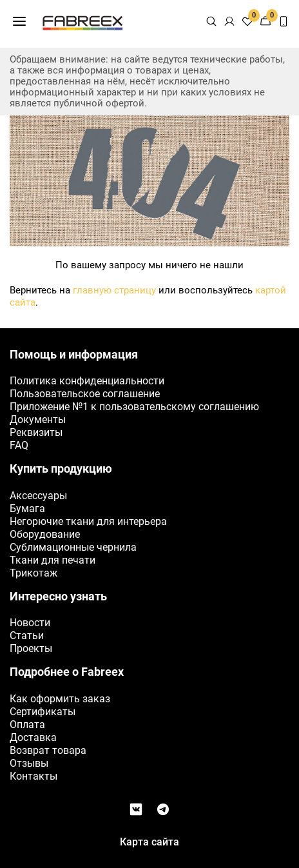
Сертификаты (43, 712)
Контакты (34, 776)
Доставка (33, 737)
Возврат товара (48, 750)
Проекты (31, 648)
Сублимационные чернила (73, 547)
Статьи (27, 636)
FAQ (19, 445)
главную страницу (114, 290)
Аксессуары (38, 496)
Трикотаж (34, 573)
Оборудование (45, 534)
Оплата (27, 725)
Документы (38, 419)
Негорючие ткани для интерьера (88, 521)
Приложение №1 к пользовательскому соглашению (134, 407)
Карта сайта (149, 842)
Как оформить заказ (60, 699)
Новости (30, 623)
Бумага (27, 508)
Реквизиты (36, 432)
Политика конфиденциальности (87, 381)
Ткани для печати (53, 560)
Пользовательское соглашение (85, 394)
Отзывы (29, 763)
